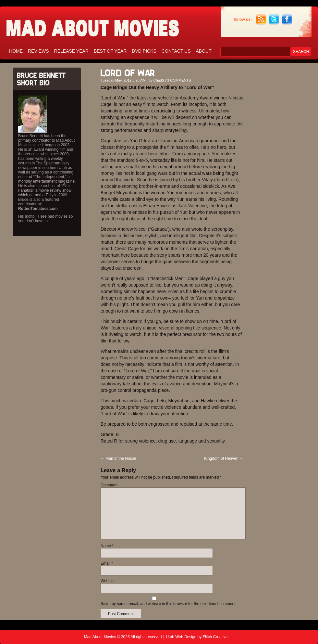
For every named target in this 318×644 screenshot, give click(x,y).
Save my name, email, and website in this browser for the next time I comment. (169, 604)
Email (107, 563)
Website (108, 581)
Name (107, 546)
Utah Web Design (181, 637)
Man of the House (118, 458)
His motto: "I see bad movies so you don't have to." (45, 219)
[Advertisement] (282, 162)
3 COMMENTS (179, 80)
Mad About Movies (105, 25)
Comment (109, 485)
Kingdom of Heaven (224, 458)
